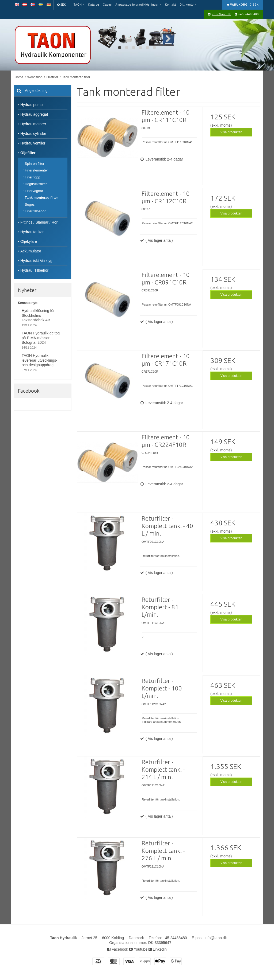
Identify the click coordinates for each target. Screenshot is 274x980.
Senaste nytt (28, 303)
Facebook (118, 949)
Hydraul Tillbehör (34, 270)
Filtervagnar (34, 191)
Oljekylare (29, 241)
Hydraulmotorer (33, 124)
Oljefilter (28, 153)
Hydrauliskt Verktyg (36, 261)
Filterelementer (37, 170)
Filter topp (33, 177)
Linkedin (158, 949)
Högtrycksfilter (36, 184)
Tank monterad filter (41, 198)
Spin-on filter (35, 164)
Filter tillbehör (35, 211)
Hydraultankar (32, 232)
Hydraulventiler (33, 143)
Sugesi (30, 204)
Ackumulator (31, 251)
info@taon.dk (221, 14)
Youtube (138, 949)
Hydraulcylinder (33, 134)
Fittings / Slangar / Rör (39, 222)
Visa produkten (231, 132)
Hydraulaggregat (34, 114)
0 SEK (243, 5)
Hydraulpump (31, 105)
